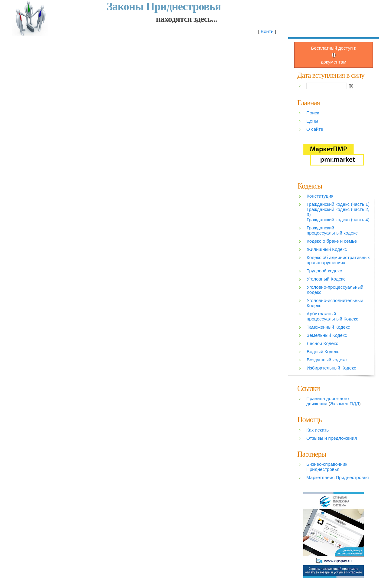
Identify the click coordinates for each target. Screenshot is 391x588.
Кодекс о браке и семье (332, 241)
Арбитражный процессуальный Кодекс (332, 316)
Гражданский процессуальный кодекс (332, 230)
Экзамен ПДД (344, 404)
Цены (312, 121)
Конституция (320, 196)
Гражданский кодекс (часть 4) (338, 220)
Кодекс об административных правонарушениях (338, 260)
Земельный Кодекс (327, 335)
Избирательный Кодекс (331, 368)
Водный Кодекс (323, 351)
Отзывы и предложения (332, 438)
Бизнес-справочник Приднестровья (327, 467)
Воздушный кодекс (327, 360)
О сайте (315, 129)
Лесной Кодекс (322, 343)
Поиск (313, 113)
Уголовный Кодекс (326, 279)
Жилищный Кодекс (327, 249)
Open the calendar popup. (351, 86)
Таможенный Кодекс (328, 327)
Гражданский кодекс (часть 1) (338, 204)
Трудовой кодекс (324, 271)
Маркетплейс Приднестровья (337, 477)
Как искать (318, 430)
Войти (267, 31)
